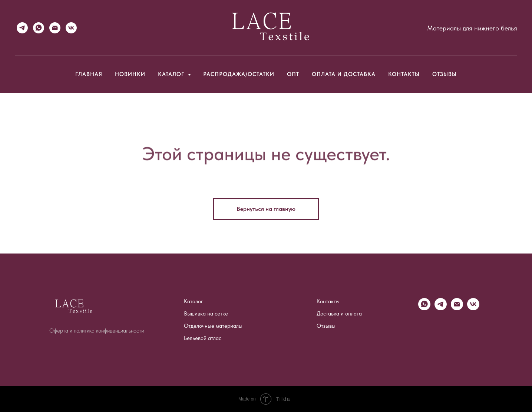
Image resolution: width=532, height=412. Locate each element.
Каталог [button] (172, 74)
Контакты (404, 74)
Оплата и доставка (344, 74)
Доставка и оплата (339, 314)
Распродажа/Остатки (239, 74)
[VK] (71, 28)
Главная (89, 74)
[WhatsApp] (39, 28)
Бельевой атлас (203, 338)
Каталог (194, 301)
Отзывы (445, 74)
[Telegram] (22, 28)
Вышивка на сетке (206, 314)
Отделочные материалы (213, 326)
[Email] (55, 28)
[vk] (473, 308)
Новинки (130, 74)
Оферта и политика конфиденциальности (97, 331)
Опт (293, 74)
